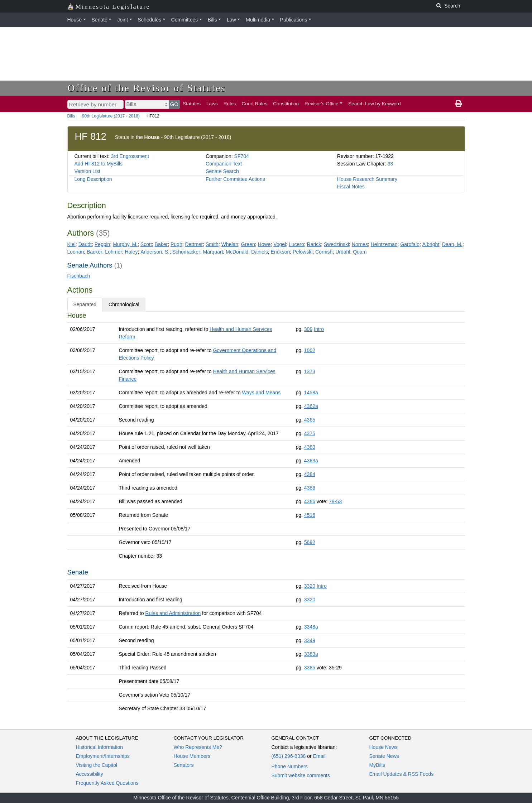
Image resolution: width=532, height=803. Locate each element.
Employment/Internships (103, 756)
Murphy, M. (125, 244)
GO (174, 104)
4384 (310, 474)
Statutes (192, 104)
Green (248, 244)
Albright (431, 244)
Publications (294, 20)
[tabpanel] (266, 513)
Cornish (324, 252)
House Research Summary (367, 179)
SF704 (242, 156)
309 (308, 329)
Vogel (280, 244)
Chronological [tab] (124, 304)
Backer (95, 252)
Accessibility (90, 774)
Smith (212, 244)
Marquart (213, 252)
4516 (310, 515)
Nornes (360, 244)
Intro (319, 329)
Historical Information (100, 747)
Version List (87, 171)
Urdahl (343, 252)
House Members (192, 756)
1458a (311, 393)
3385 (310, 668)
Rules (230, 104)
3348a (311, 627)
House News (384, 747)
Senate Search (222, 171)
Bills (212, 20)
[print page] (459, 104)
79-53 (335, 501)
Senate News (384, 756)
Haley (131, 252)
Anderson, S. (155, 252)
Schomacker (186, 252)
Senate (100, 20)
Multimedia (258, 20)
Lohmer (113, 252)
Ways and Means (261, 393)
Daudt (85, 244)
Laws (212, 104)
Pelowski (303, 252)
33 (390, 164)
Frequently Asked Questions (107, 783)
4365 (310, 420)
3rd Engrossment (130, 156)
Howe (264, 244)
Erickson (281, 252)
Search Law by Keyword (375, 104)
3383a (311, 654)
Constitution (286, 104)
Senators (184, 765)
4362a (311, 406)
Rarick (314, 244)
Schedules (150, 20)
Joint (123, 20)
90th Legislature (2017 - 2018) (111, 116)
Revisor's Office (322, 104)
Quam (360, 252)
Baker (161, 244)
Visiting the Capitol (97, 765)
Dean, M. (452, 244)
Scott (146, 244)
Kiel (71, 244)
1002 (310, 350)
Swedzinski (336, 244)
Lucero (296, 244)
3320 (310, 586)
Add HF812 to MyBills (99, 164)
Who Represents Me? (198, 747)
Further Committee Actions (235, 179)
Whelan (230, 244)
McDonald (237, 252)
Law (231, 20)
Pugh (176, 244)
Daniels (260, 252)
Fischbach (79, 276)
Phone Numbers (290, 766)
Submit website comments (301, 775)
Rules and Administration (173, 613)
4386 (310, 488)
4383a (311, 461)
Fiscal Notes (351, 187)
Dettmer (194, 244)
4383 (310, 447)
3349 (310, 640)
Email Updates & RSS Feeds (402, 774)
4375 (310, 433)
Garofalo (410, 244)
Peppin (102, 244)
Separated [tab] (85, 304)
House (75, 20)
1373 (310, 371)
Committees (185, 20)
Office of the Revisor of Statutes (147, 88)
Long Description (93, 179)
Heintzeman (384, 244)
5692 (310, 542)
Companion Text (224, 164)
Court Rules (255, 104)
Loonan (76, 252)
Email (319, 756)
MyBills (377, 765)
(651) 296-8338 (289, 756)
